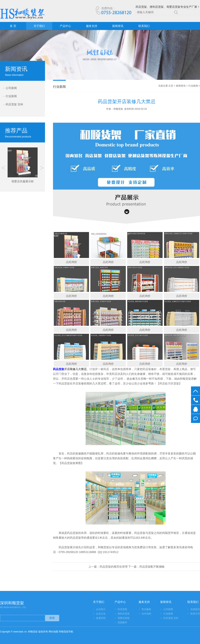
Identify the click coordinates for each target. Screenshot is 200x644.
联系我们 (144, 26)
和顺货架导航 (66, 632)
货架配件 (122, 622)
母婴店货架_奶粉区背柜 (99, 268)
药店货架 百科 (14, 104)
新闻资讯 (118, 26)
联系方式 (195, 614)
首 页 (13, 26)
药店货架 (122, 609)
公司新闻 (11, 88)
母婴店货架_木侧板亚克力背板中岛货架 (179, 234)
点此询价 (71, 262)
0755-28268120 (195, 400)
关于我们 (39, 26)
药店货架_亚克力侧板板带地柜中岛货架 (68, 335)
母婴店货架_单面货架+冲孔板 (175, 335)
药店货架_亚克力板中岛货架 (138, 335)
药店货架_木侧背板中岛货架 (101, 335)
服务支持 (92, 26)
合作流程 (146, 614)
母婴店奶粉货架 (60, 302)
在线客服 (195, 409)
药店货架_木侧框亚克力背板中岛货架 (178, 302)
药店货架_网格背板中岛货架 (138, 302)
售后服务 (146, 609)
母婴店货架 (124, 618)
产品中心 (65, 26)
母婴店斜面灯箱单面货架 (137, 234)
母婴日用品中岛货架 (135, 268)
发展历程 (101, 618)
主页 (171, 86)
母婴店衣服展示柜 (61, 234)
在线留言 (195, 418)
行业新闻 (11, 96)
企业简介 (101, 609)
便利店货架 (124, 614)
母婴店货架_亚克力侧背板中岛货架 (177, 268)
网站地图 (53, 632)
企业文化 (101, 614)
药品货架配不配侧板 (152, 567)
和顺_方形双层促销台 (99, 234)
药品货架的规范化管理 (114, 567)
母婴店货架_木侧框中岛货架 (64, 268)
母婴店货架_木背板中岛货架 (101, 302)
